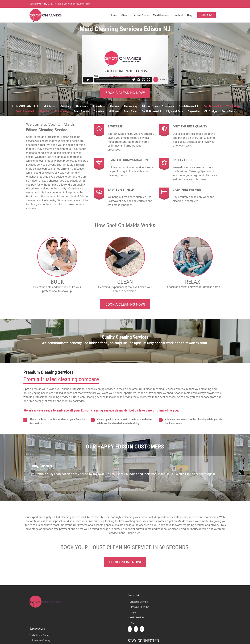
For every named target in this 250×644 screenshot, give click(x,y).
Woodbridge (233, 106)
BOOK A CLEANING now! (125, 93)
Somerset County (41, 640)
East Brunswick (212, 106)
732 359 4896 (55, 4)
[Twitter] (136, 629)
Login (133, 612)
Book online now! (125, 562)
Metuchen (44, 111)
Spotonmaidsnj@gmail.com (77, 4)
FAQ (132, 623)
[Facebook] (130, 629)
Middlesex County (41, 635)
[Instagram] (142, 629)
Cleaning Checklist (139, 607)
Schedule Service (139, 602)
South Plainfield (25, 111)
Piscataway (62, 111)
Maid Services (137, 617)
